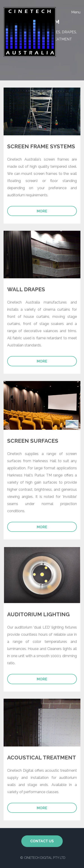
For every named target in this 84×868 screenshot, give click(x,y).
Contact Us (42, 841)
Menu (76, 12)
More (42, 211)
